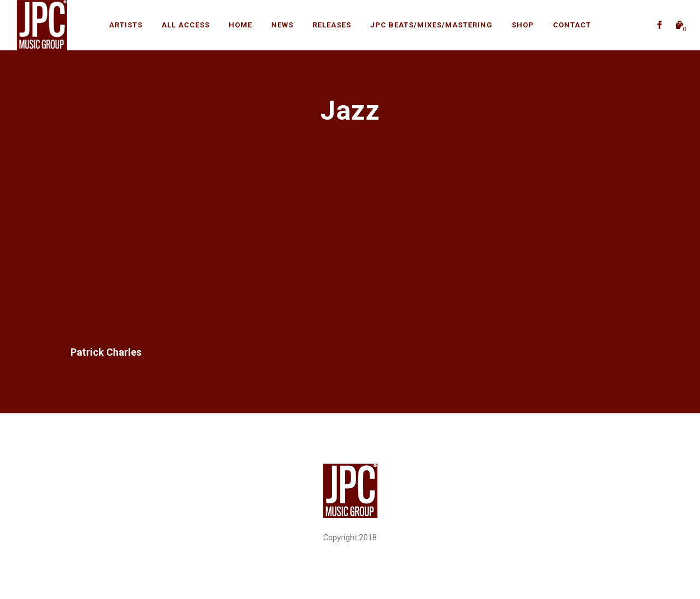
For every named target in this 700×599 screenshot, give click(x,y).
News (282, 25)
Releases (332, 25)
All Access (186, 25)
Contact (572, 25)
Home (240, 25)
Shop (523, 25)
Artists (126, 25)
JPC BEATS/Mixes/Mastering (431, 25)
